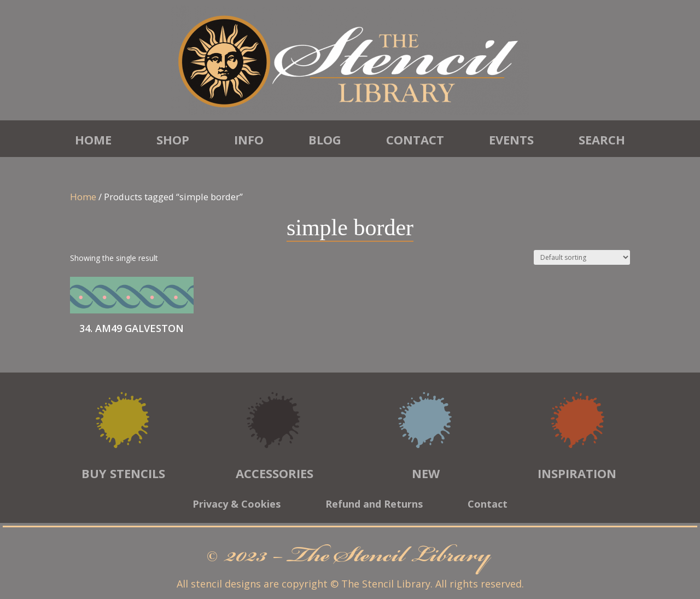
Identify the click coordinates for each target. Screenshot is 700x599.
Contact (415, 139)
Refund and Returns (374, 505)
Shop (173, 139)
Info (249, 139)
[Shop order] (582, 257)
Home (93, 139)
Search (602, 139)
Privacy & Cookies (237, 505)
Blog (325, 139)
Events (511, 139)
